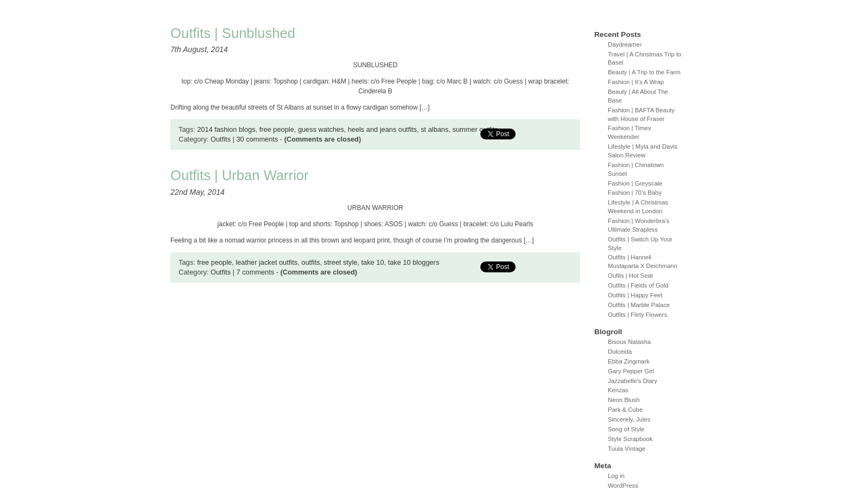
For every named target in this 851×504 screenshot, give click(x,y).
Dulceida (620, 352)
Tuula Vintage (627, 449)
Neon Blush (624, 400)
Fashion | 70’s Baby (635, 193)
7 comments (255, 272)
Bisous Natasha (629, 342)
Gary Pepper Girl (631, 371)
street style (341, 262)
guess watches (321, 129)
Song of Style (626, 429)
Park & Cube (625, 410)
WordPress (623, 486)
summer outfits (475, 129)
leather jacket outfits (266, 262)
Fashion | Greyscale (635, 183)
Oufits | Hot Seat (630, 276)
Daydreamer (625, 44)
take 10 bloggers (414, 262)
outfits (310, 262)
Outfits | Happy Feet (635, 295)
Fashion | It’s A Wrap (636, 82)
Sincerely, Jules (629, 419)
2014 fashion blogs (226, 129)
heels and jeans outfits (382, 129)
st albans (434, 129)
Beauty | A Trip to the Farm (644, 72)
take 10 (373, 262)
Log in (616, 476)
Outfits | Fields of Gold (638, 285)
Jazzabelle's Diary (633, 381)
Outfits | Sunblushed (233, 33)
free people (277, 129)
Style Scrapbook (630, 439)
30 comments (257, 139)
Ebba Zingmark (629, 361)
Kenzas (618, 390)
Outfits (221, 139)
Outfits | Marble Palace (639, 305)
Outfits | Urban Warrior (240, 175)
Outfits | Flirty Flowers (637, 315)
